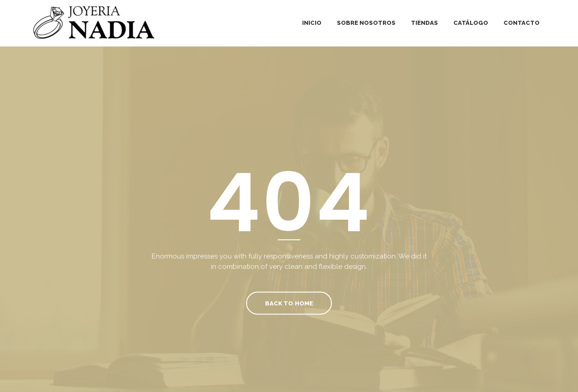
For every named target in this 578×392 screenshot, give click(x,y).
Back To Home (289, 303)
